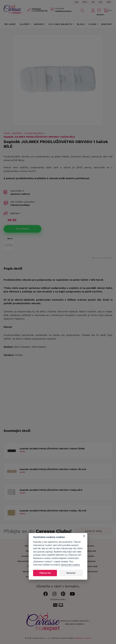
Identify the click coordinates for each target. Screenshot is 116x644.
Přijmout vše (45, 573)
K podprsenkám (34, 133)
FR (93, 2)
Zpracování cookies (70, 565)
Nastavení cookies (83, 638)
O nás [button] (92, 24)
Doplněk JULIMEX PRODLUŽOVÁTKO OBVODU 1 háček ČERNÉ (52, 449)
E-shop (10, 24)
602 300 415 (40, 11)
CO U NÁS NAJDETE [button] (60, 24)
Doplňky (17, 133)
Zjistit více (94, 531)
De (100, 2)
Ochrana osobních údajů (62, 638)
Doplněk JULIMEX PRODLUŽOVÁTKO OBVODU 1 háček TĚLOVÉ (53, 469)
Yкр (109, 2)
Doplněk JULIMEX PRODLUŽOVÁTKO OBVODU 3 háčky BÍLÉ (51, 490)
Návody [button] (39, 24)
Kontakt (107, 24)
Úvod (7, 133)
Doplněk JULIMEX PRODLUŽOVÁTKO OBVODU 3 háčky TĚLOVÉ (53, 511)
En (76, 2)
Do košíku (23, 229)
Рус (85, 2)
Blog (80, 24)
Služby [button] (24, 24)
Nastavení (71, 573)
